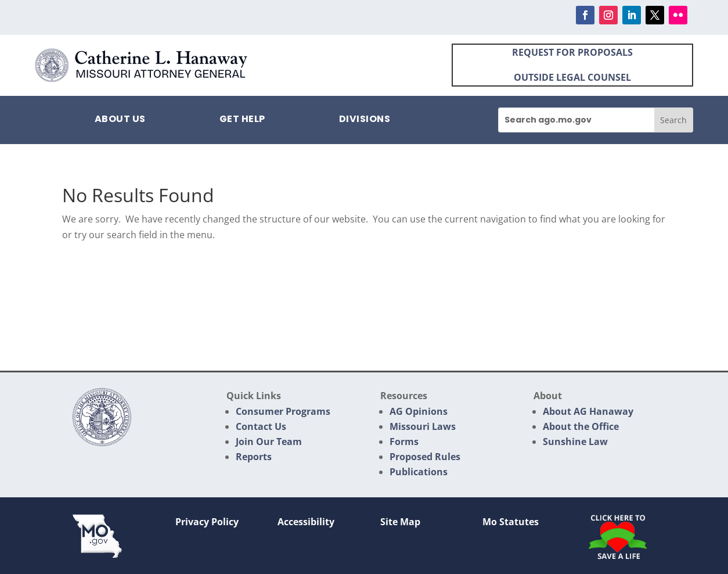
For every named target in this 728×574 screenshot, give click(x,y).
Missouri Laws (423, 426)
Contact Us (261, 426)
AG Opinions (419, 411)
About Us (120, 120)
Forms (404, 442)
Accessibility (306, 522)
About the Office (581, 426)
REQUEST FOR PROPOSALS (572, 52)
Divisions (365, 120)
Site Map (400, 522)
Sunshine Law (575, 442)
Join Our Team (269, 442)
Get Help (242, 120)
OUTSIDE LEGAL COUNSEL (572, 77)
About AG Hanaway (588, 411)
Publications (419, 472)
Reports (254, 457)
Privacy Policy (207, 522)
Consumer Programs (283, 411)
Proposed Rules (425, 457)
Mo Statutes (511, 522)
